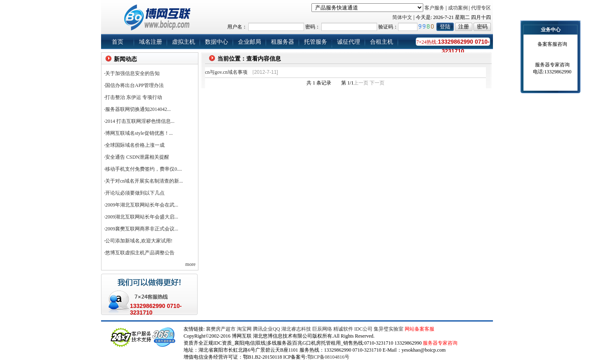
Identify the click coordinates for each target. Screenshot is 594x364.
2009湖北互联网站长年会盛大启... (142, 217)
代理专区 (481, 8)
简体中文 (402, 17)
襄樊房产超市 (221, 329)
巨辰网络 (322, 329)
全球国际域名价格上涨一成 (135, 145)
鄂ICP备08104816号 (329, 357)
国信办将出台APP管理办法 (134, 85)
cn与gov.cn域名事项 (226, 72)
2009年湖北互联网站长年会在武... (142, 205)
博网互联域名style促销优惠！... (139, 133)
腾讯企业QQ (266, 329)
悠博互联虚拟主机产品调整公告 (140, 253)
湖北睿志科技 (296, 329)
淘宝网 (244, 329)
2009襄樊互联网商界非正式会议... (142, 229)
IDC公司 (364, 329)
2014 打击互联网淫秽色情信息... (140, 121)
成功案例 (458, 8)
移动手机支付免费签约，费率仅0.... (144, 169)
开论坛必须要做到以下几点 (135, 193)
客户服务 (434, 8)
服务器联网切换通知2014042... (138, 109)
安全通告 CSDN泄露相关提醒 (137, 157)
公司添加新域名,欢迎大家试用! (139, 241)
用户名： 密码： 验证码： (350, 27)
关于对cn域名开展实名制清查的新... (144, 181)
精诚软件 (343, 329)
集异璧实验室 (389, 329)
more (190, 264)
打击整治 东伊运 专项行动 (134, 97)
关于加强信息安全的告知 (132, 73)
